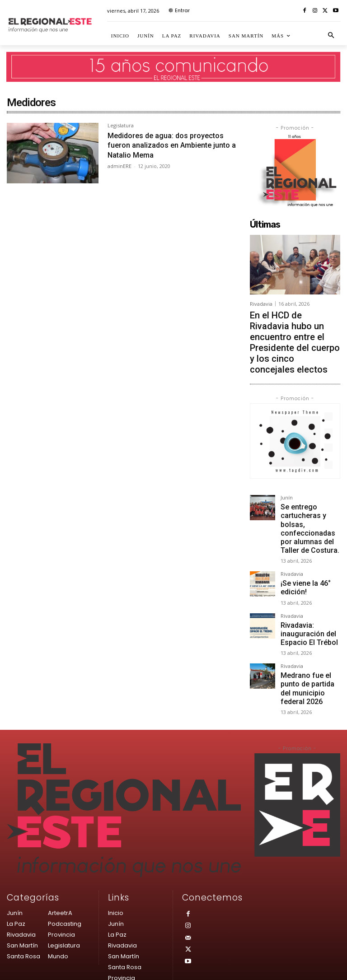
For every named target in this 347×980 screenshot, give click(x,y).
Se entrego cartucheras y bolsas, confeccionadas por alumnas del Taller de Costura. (310, 484)
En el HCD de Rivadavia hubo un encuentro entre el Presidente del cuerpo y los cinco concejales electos (292, 325)
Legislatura (121, 126)
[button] (331, 36)
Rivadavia (261, 304)
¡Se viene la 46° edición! (300, 531)
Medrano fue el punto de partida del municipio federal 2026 (310, 616)
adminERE (120, 166)
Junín (287, 463)
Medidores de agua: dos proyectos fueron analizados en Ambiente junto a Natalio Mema (171, 145)
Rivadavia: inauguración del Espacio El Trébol (302, 572)
